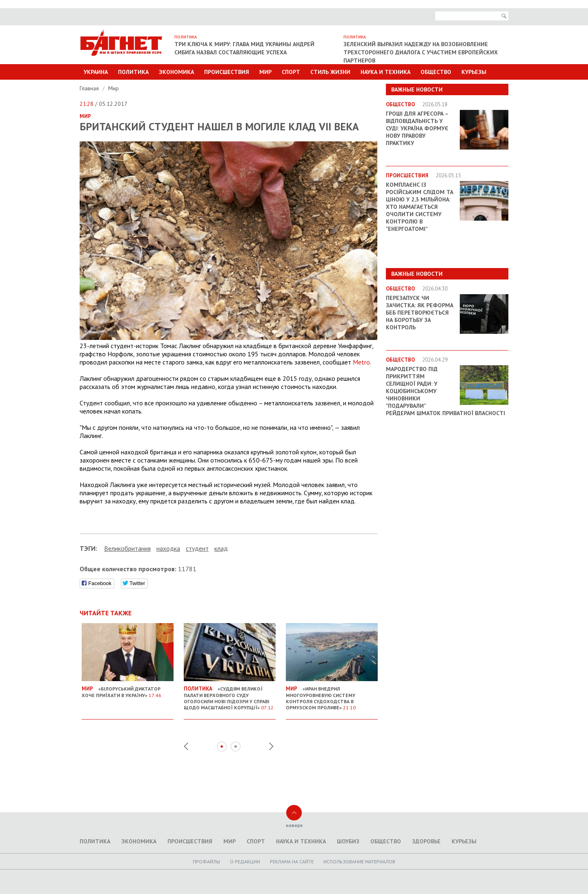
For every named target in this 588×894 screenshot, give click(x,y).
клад (221, 548)
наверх (294, 825)
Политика (133, 72)
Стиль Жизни (330, 72)
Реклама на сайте (292, 862)
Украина (96, 72)
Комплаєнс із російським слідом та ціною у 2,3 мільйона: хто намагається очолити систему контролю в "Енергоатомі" (420, 207)
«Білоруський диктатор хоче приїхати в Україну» (128, 689)
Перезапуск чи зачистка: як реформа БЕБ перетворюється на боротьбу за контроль (420, 313)
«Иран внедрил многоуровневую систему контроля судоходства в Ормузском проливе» (332, 695)
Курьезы (474, 72)
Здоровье (426, 841)
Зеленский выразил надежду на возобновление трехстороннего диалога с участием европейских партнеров (421, 52)
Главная (90, 88)
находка (168, 548)
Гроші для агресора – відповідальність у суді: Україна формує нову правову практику (417, 128)
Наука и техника (385, 72)
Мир (265, 72)
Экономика (176, 72)
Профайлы (206, 862)
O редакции (245, 862)
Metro (361, 362)
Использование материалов (359, 862)
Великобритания (127, 548)
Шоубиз (348, 841)
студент (197, 548)
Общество (436, 72)
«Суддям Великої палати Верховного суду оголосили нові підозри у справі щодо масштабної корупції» (230, 695)
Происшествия (227, 72)
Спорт (291, 72)
